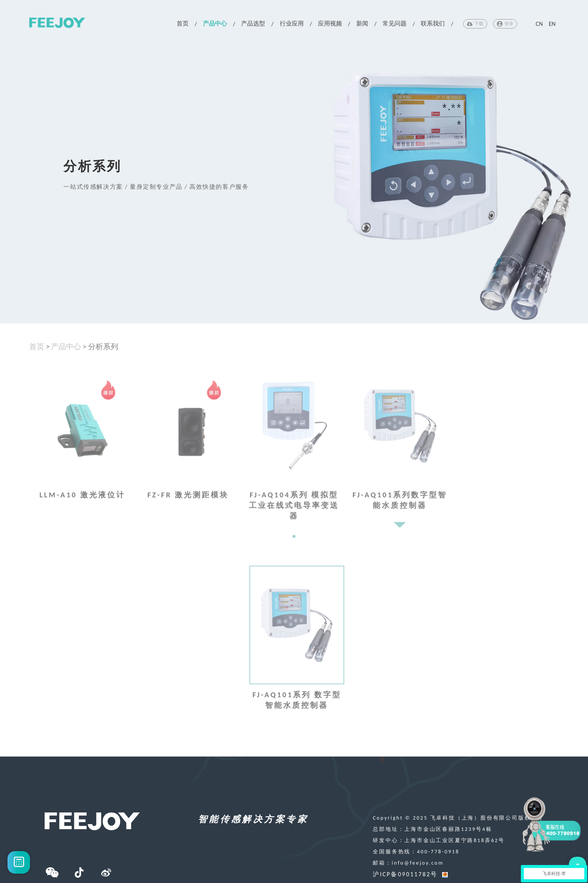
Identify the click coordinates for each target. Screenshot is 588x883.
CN (539, 24)
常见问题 (394, 23)
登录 (505, 24)
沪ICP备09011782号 (405, 874)
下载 (475, 24)
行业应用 (292, 23)
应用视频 (330, 23)
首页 (183, 23)
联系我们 (433, 23)
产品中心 (215, 23)
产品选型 (253, 23)
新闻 (362, 23)
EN (552, 24)
